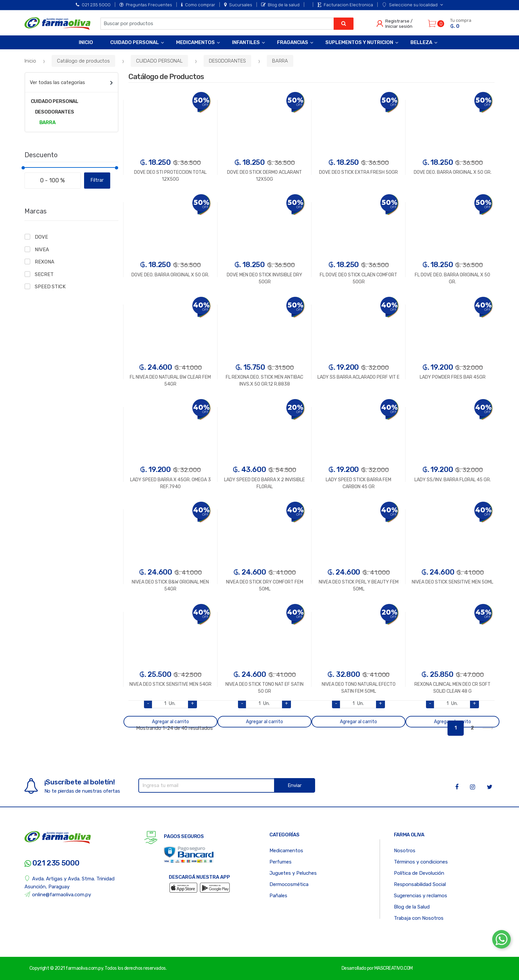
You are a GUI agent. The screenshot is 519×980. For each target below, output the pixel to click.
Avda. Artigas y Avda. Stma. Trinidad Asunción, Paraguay (70, 883)
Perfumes (281, 862)
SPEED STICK (50, 287)
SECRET (44, 274)
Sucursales (238, 5)
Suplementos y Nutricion (359, 42)
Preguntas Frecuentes (146, 5)
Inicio (86, 42)
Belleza (421, 42)
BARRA (280, 61)
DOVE (41, 237)
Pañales (278, 896)
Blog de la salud (280, 5)
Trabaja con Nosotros (419, 918)
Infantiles (246, 42)
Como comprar (198, 5)
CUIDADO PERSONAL (159, 61)
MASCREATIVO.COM (394, 968)
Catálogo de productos (83, 61)
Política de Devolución (419, 873)
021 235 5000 (93, 5)
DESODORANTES (227, 61)
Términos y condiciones (421, 862)
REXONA (44, 262)
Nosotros (405, 851)
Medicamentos (195, 42)
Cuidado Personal (135, 42)
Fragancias (293, 42)
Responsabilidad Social (420, 884)
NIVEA (42, 250)
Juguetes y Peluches (293, 873)
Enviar (295, 785)
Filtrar (97, 180)
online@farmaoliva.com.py (58, 894)
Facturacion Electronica (345, 5)
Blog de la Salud (412, 907)
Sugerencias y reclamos (421, 896)
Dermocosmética (289, 884)
